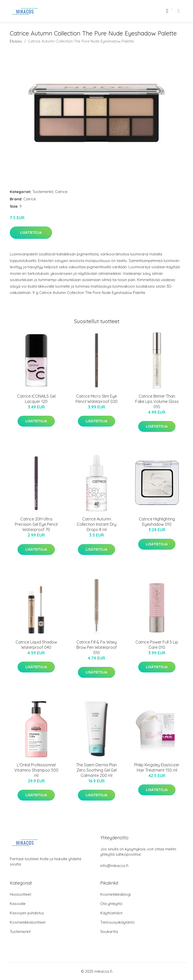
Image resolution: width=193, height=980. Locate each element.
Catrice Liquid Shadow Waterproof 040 (36, 645)
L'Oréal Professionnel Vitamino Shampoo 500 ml (36, 770)
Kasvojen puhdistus (27, 913)
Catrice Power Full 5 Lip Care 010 (157, 645)
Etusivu (16, 41)
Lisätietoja (31, 233)
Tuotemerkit (43, 192)
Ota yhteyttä (111, 904)
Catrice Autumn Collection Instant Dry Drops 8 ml (96, 524)
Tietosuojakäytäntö (117, 922)
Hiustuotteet (20, 894)
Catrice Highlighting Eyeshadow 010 (157, 522)
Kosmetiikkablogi (115, 894)
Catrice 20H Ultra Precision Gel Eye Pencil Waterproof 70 (36, 524)
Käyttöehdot (111, 913)
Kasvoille (18, 904)
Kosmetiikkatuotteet (28, 922)
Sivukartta (109, 932)
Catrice (61, 192)
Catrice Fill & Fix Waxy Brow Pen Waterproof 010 (97, 647)
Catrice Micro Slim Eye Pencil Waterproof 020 (97, 399)
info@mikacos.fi (114, 866)
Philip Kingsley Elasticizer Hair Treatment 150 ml (157, 767)
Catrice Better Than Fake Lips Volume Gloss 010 (157, 401)
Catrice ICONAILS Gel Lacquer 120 (36, 399)
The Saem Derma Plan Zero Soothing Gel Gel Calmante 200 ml (96, 770)
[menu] (179, 11)
